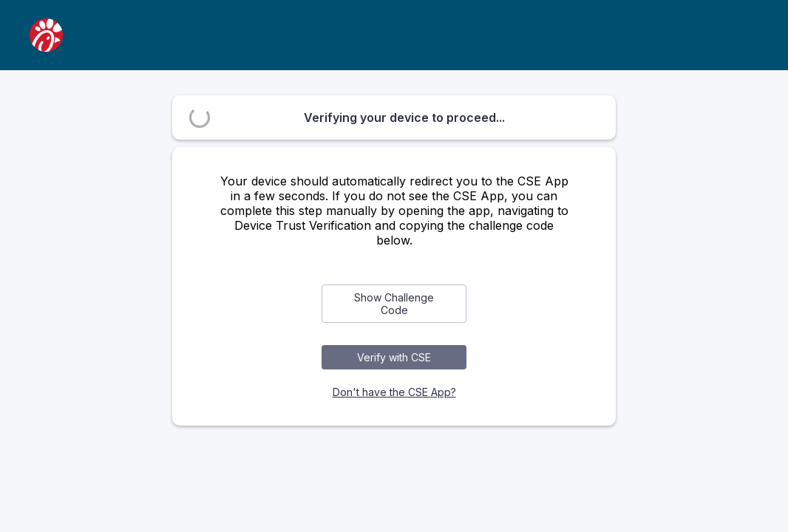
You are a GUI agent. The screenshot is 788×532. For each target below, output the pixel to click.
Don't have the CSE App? (394, 392)
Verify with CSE (394, 357)
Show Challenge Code (394, 304)
